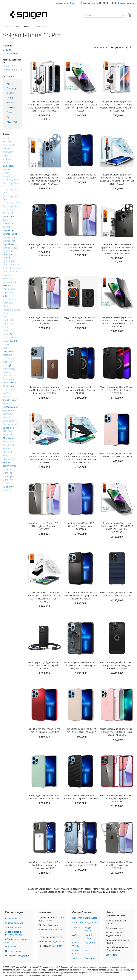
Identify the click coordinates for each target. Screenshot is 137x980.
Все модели (112, 955)
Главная (7, 26)
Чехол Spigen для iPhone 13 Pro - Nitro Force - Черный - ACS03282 (81, 863)
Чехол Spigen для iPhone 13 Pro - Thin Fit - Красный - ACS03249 (45, 730)
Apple (17, 26)
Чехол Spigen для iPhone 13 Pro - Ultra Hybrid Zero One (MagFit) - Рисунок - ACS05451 (81, 665)
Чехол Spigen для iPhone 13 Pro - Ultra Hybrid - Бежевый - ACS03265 (45, 526)
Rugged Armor (89, 929)
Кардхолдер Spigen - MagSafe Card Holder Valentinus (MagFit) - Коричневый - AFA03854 (45, 390)
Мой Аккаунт (62, 3)
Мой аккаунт (11, 947)
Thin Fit (76, 927)
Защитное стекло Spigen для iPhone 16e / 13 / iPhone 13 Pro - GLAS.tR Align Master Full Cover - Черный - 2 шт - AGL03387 (45, 106)
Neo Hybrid (78, 918)
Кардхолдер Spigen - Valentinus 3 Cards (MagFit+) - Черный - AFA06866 (81, 320)
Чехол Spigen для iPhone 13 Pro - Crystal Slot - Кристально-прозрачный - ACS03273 (45, 865)
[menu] (13, 104)
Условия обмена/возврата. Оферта (14, 933)
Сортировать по (100, 48)
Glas (87, 951)
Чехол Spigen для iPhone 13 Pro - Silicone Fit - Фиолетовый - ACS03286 (81, 526)
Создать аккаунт (126, 3)
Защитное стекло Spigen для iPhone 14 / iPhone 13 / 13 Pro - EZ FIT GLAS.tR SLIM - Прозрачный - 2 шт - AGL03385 (117, 179)
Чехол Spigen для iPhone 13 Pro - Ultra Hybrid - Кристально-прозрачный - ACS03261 (81, 247)
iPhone (27, 26)
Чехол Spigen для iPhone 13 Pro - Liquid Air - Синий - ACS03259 (81, 176)
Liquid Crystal (76, 952)
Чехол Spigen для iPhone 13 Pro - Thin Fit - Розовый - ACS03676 (117, 455)
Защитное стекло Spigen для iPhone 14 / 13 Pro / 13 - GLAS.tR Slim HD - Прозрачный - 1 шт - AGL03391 (81, 106)
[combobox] (104, 15)
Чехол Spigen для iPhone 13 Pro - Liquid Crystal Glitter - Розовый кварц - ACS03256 (117, 732)
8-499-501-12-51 (51, 931)
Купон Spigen (56, 946)
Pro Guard (90, 943)
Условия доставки (14, 923)
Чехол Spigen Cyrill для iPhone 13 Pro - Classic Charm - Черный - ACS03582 (44, 665)
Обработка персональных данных (18, 941)
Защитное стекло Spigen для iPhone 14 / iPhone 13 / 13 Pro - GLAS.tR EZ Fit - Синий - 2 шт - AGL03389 (44, 458)
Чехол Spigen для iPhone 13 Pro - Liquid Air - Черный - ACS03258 (45, 246)
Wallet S (76, 958)
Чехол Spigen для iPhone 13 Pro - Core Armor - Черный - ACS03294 (81, 797)
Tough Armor (91, 923)
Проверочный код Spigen (18, 955)
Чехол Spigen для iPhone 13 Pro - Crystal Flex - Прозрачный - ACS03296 (117, 865)
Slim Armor (78, 923)
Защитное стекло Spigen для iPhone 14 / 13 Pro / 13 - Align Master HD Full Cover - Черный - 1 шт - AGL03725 (117, 106)
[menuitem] (13, 83)
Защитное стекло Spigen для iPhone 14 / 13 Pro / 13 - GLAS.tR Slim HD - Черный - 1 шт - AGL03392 (117, 528)
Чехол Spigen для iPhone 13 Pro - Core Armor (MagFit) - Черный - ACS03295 (117, 390)
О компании (11, 918)
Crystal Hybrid (88, 936)
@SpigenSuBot (57, 941)
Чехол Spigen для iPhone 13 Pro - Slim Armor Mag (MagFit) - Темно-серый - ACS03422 (81, 596)
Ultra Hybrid (91, 918)
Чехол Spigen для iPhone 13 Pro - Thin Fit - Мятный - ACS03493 (45, 797)
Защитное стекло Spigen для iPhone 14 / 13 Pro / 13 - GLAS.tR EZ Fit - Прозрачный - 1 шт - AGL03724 (44, 597)
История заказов (13, 951)
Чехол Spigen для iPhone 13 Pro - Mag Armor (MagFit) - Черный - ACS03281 (81, 390)
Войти (73, 3)
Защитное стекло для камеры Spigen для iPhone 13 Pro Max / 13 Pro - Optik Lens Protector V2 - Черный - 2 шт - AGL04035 (117, 249)
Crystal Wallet (76, 944)
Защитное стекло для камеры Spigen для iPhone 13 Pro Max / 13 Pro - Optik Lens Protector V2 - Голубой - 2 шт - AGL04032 (45, 179)
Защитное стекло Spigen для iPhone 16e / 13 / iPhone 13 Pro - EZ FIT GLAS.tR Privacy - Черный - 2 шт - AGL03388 (81, 458)
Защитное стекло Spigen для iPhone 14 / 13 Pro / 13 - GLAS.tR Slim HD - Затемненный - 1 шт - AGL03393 (117, 322)
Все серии (90, 958)
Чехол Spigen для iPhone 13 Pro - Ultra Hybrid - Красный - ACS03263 (117, 798)
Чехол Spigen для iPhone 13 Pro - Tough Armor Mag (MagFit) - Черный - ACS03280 (117, 665)
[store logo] (29, 15)
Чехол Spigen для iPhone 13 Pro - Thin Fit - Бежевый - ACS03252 (81, 730)
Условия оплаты (13, 927)
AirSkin (76, 935)
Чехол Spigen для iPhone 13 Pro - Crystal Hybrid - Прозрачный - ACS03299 (45, 320)
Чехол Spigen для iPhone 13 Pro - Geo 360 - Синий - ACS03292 (117, 594)
